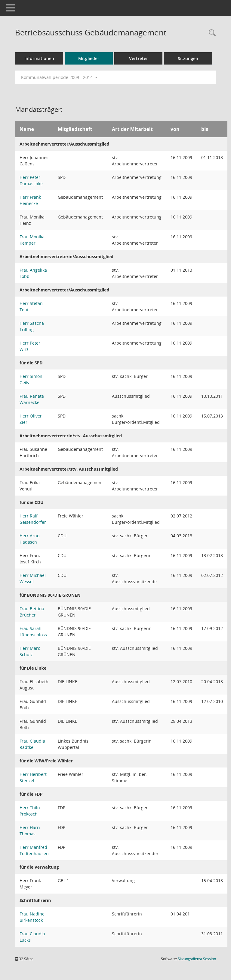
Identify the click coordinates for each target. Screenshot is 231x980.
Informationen (39, 58)
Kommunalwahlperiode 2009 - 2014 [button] (59, 77)
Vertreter (139, 58)
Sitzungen (188, 58)
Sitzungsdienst (197, 959)
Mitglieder (89, 58)
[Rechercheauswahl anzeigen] (211, 33)
